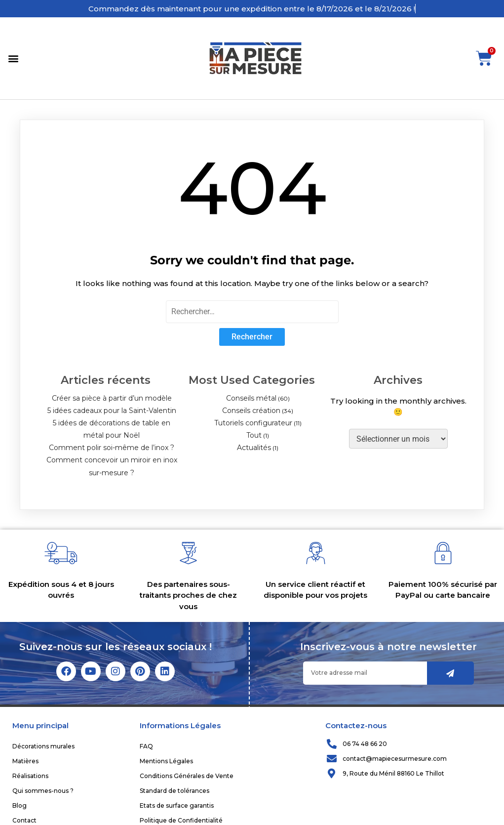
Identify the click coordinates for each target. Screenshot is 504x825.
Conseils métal (251, 398)
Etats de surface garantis (177, 805)
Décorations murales (43, 746)
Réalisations (30, 776)
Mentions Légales (166, 761)
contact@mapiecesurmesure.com (395, 759)
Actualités (254, 448)
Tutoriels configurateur (253, 423)
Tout (254, 435)
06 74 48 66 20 (365, 744)
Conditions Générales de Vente (187, 776)
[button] (13, 59)
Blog (19, 805)
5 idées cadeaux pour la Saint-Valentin (112, 411)
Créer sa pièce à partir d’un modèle (112, 398)
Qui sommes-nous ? (43, 791)
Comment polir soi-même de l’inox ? (112, 448)
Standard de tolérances (174, 791)
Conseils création (251, 411)
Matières (25, 761)
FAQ (146, 746)
